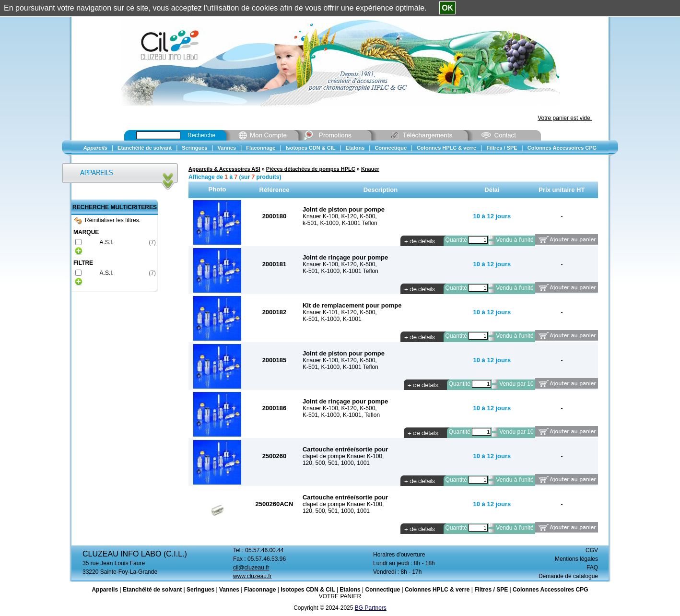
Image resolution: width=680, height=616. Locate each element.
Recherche (201, 135)
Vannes (229, 590)
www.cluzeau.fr (252, 576)
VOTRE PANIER (340, 596)
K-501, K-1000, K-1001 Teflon (340, 271)
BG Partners (371, 608)
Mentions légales (576, 559)
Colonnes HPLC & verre (437, 590)
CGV (592, 550)
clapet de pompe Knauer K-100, (343, 456)
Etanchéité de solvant (152, 590)
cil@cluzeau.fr (251, 568)
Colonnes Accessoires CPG (551, 590)
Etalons (350, 590)
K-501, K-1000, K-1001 (332, 319)
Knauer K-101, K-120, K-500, (340, 312)
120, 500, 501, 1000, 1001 (336, 463)
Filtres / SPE (491, 590)
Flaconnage (260, 590)
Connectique (382, 590)
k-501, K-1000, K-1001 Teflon (340, 223)
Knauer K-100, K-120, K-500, (340, 216)
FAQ (592, 568)
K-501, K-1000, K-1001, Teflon (341, 415)
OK (447, 8)
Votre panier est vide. (565, 118)
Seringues (200, 590)
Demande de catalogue (568, 576)
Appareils (105, 590)
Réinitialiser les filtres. (107, 220)
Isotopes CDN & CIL (308, 590)
